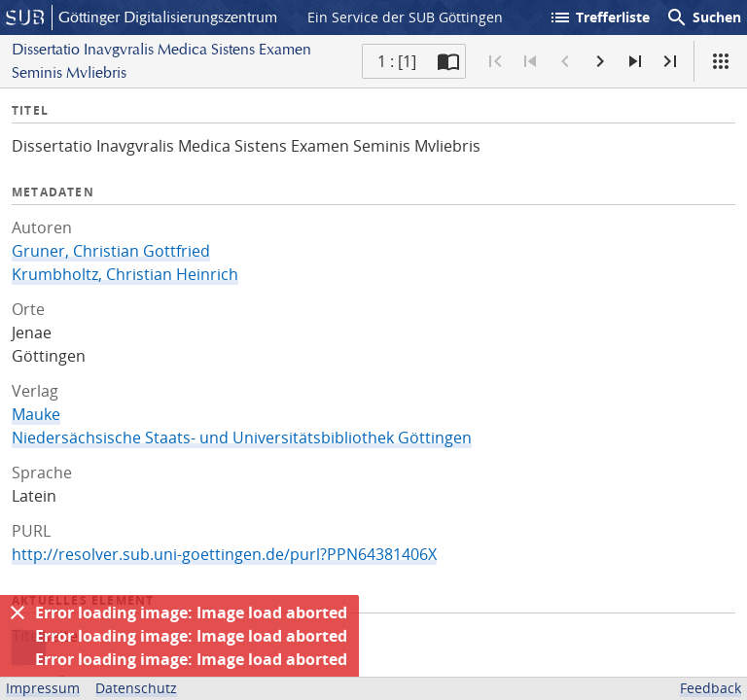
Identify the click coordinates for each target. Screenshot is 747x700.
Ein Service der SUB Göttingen (405, 17)
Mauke (36, 414)
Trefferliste (599, 17)
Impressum (43, 688)
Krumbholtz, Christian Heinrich (125, 274)
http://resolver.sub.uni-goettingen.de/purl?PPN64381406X (224, 554)
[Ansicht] (721, 61)
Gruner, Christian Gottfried (111, 251)
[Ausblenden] (18, 612)
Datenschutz (136, 688)
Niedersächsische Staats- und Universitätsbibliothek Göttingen (242, 437)
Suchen (703, 17)
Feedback (711, 688)
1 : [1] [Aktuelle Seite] (397, 61)
